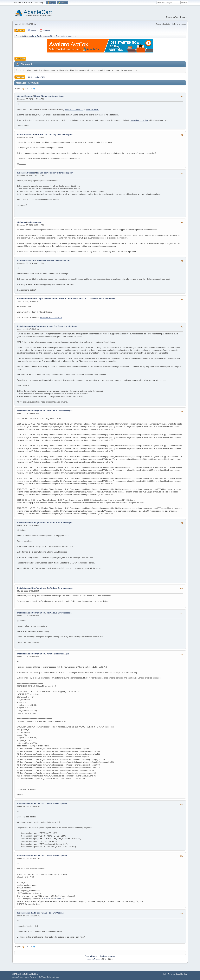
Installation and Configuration (31, 326)
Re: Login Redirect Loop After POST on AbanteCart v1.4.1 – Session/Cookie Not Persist (75, 299)
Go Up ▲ (184, 974)
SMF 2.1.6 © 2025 (19, 974)
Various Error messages (58, 654)
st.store (47, 899)
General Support (25, 96)
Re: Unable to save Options (55, 804)
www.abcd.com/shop (74, 109)
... (30, 88)
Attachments (40, 77)
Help (165, 974)
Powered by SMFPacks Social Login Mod (44, 977)
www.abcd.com (92, 109)
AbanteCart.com (95, 959)
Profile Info (20, 59)
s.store (58, 899)
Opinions (22, 222)
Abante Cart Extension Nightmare (62, 326)
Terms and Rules (174, 974)
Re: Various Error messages (59, 411)
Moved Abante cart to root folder (49, 96)
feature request (34, 222)
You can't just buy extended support (53, 260)
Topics (30, 77)
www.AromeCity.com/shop (51, 317)
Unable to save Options (53, 913)
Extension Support (26, 134)
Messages (20, 77)
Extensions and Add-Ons (29, 804)
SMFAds (15, 977)
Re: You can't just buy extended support (55, 134)
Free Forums (25, 977)
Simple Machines (32, 974)
